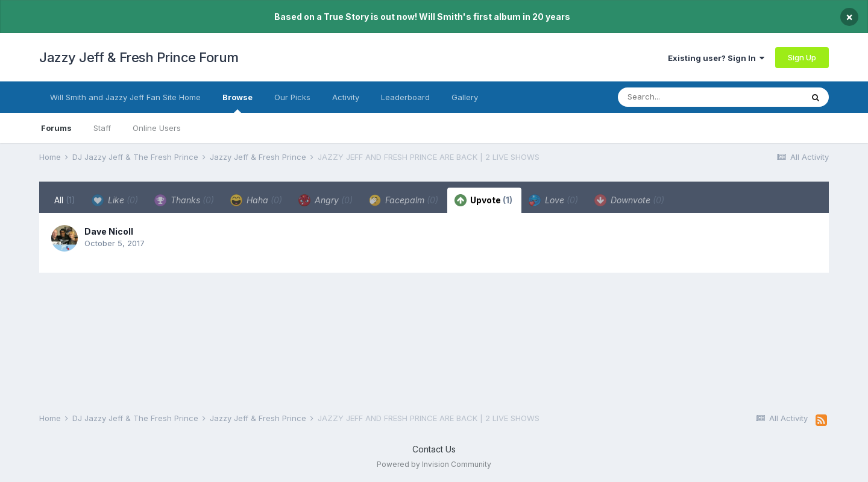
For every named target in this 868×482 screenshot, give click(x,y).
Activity (346, 97)
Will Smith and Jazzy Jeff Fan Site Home (125, 97)
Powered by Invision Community (434, 464)
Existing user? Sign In (716, 58)
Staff (102, 128)
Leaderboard (405, 97)
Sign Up (802, 57)
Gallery (465, 97)
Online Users (157, 128)
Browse (237, 103)
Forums (56, 128)
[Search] (686, 97)
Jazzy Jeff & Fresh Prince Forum (139, 57)
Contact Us (434, 449)
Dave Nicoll (109, 231)
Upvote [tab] (483, 200)
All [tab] (65, 200)
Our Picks (292, 97)
